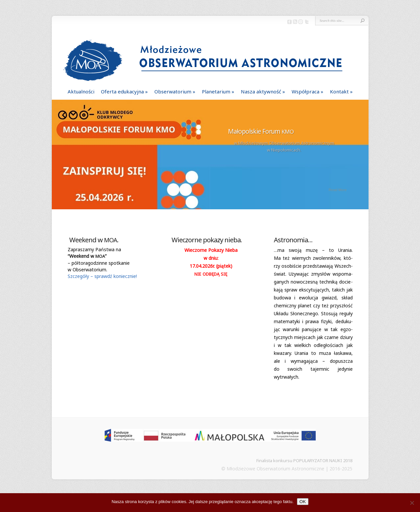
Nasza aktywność (261, 91)
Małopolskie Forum (261, 132)
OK (303, 502)
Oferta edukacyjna (122, 91)
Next (364, 157)
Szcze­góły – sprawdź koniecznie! (102, 276)
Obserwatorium (173, 91)
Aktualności (81, 91)
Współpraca (306, 91)
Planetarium (216, 91)
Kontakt (339, 91)
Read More (338, 190)
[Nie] (412, 503)
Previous (56, 157)
